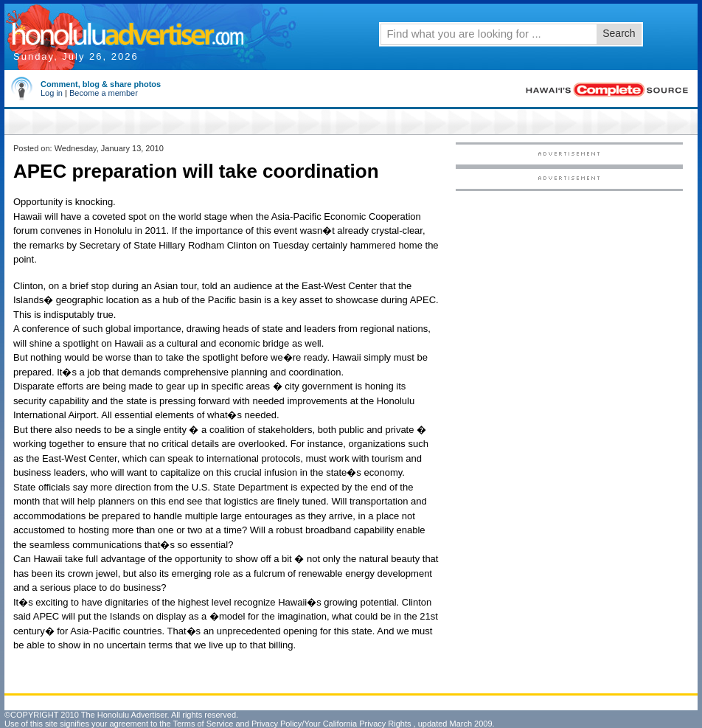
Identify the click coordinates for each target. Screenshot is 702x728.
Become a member (104, 93)
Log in (52, 93)
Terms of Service (203, 724)
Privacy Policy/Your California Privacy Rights (331, 724)
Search (619, 33)
